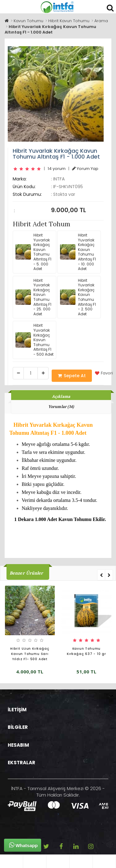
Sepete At (72, 376)
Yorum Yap (85, 169)
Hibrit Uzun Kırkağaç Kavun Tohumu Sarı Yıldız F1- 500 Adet (30, 654)
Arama (101, 21)
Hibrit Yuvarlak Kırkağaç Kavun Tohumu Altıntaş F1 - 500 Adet (34, 340)
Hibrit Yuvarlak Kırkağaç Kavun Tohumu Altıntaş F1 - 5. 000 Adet (33, 252)
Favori (104, 373)
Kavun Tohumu (28, 21)
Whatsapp (23, 845)
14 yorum (57, 169)
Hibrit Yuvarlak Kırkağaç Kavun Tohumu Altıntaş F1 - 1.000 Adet (50, 30)
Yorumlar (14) (61, 407)
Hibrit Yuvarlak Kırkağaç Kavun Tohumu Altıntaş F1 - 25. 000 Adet (33, 297)
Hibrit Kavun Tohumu (69, 21)
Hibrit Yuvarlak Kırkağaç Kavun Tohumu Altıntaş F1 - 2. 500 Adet (78, 297)
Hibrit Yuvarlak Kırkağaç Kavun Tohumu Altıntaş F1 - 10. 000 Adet (78, 252)
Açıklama (61, 396)
